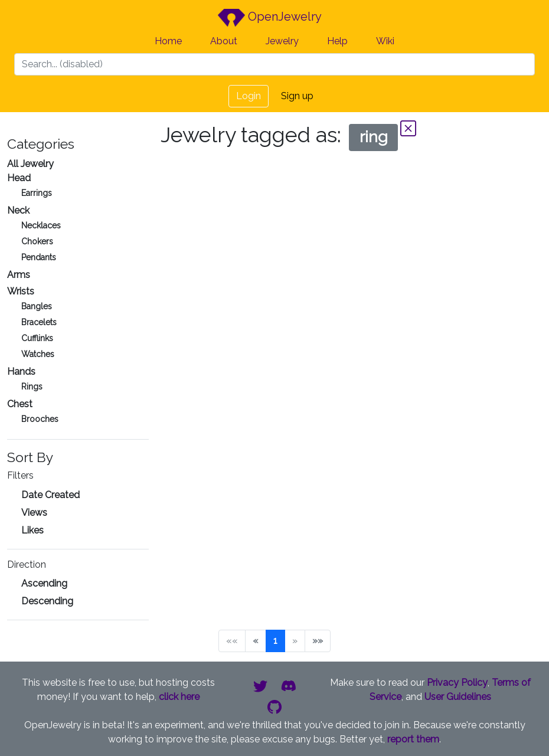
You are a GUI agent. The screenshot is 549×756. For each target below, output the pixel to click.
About (224, 41)
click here (179, 697)
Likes (32, 530)
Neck (18, 210)
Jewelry (282, 41)
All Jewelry (30, 164)
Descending (47, 601)
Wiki (385, 41)
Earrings (37, 193)
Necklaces (41, 225)
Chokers (37, 241)
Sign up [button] (297, 96)
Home (168, 41)
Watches (38, 354)
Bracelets (39, 322)
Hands (21, 372)
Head (19, 178)
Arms (19, 275)
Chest (20, 404)
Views (34, 513)
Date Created (50, 495)
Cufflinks (37, 338)
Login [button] (249, 96)
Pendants (39, 257)
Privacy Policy (457, 683)
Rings (32, 387)
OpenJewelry (269, 18)
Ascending (44, 583)
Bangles (37, 306)
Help (337, 41)
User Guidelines (458, 697)
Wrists (21, 291)
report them (413, 739)
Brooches (40, 419)
